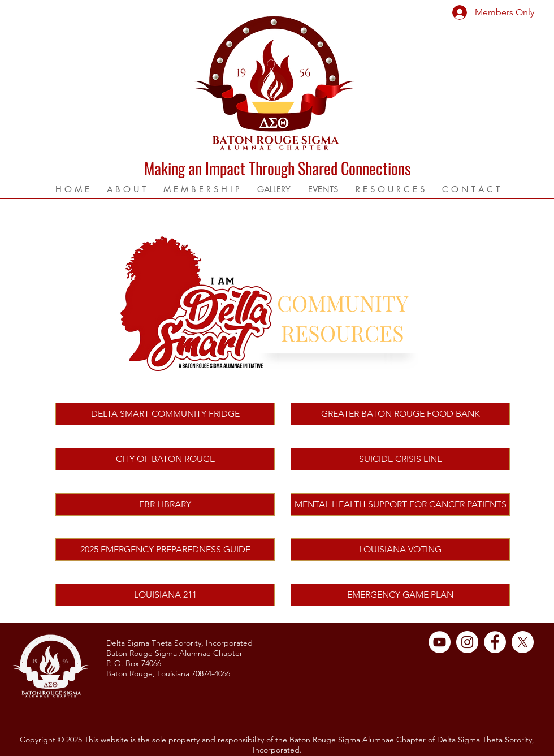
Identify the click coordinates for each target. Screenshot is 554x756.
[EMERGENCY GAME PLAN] (400, 595)
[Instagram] (467, 642)
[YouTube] (440, 642)
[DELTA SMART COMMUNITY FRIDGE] (165, 414)
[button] (126, 189)
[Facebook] (495, 642)
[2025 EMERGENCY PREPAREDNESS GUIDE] (165, 550)
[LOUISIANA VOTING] (400, 550)
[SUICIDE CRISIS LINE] (400, 459)
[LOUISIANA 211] (165, 595)
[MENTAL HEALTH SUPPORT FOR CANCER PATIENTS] (400, 504)
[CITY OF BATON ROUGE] (165, 459)
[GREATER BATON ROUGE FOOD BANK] (400, 414)
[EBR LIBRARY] (165, 504)
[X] (523, 642)
